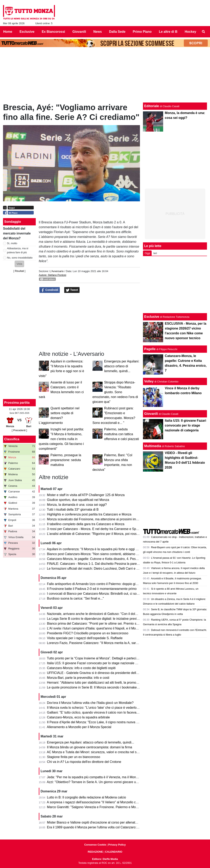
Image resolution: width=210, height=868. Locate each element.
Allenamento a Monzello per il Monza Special (79, 727)
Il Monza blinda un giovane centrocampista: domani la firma (90, 747)
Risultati (19, 271)
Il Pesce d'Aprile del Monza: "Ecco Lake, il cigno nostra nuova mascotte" (99, 722)
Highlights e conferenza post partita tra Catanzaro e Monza (89, 514)
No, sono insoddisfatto (20, 258)
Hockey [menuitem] (191, 32)
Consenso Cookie (95, 845)
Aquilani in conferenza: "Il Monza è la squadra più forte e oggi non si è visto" (101, 549)
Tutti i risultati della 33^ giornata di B (73, 510)
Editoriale (152, 106)
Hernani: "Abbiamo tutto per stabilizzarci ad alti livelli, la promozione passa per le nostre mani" (114, 683)
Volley (149, 381)
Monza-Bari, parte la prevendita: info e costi (78, 678)
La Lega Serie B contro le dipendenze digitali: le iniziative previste (94, 619)
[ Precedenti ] (19, 430)
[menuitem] (204, 32)
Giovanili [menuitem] (79, 32)
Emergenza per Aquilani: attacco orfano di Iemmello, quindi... (122, 366)
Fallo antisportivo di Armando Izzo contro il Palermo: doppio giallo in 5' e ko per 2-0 (106, 584)
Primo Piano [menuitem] (142, 32)
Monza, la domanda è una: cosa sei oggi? (77, 505)
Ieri (155, 253)
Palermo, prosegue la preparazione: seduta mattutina (66, 460)
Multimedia (153, 446)
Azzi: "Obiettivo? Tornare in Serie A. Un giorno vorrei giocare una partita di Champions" (109, 782)
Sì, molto (12, 243)
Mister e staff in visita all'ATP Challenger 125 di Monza (86, 495)
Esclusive (152, 317)
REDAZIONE (95, 852)
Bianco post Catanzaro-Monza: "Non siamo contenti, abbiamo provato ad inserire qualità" (111, 554)
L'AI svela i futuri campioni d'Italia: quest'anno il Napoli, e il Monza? (95, 628)
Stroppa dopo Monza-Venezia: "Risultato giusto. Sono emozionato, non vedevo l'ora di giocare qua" (115, 392)
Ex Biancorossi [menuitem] (54, 32)
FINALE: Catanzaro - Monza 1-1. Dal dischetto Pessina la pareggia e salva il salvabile (108, 564)
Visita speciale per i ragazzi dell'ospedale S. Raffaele (85, 638)
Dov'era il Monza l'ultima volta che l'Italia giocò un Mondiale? (90, 703)
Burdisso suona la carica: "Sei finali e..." (76, 598)
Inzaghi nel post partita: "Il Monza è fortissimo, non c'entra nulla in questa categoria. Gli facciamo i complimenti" (61, 439)
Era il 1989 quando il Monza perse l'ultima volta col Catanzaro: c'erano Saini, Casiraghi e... (112, 827)
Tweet (72, 290)
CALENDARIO (114, 852)
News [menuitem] (98, 32)
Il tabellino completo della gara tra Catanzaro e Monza (86, 524)
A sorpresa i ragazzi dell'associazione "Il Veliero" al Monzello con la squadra (101, 802)
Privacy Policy (117, 845)
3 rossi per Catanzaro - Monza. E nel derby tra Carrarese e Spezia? (95, 529)
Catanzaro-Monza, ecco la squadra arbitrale (78, 717)
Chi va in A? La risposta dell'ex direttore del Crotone (84, 762)
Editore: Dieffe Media (105, 859)
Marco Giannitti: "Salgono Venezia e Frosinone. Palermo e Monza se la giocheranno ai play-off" (115, 807)
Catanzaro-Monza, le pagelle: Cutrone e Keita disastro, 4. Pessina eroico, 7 (101, 559)
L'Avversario (57, 271)
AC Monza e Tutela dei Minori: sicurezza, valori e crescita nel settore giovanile (103, 752)
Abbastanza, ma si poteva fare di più (18, 250)
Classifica (12, 439)
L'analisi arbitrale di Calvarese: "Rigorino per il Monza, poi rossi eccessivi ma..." (104, 534)
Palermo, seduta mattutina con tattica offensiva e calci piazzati (122, 434)
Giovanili (151, 414)
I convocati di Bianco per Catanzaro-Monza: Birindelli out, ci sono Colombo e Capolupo (109, 594)
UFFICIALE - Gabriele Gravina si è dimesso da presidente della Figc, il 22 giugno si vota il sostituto (118, 673)
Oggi (147, 253)
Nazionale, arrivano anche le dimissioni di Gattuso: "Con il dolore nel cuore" (101, 614)
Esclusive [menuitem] (27, 32)
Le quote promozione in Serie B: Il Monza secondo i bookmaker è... (95, 687)
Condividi (50, 290)
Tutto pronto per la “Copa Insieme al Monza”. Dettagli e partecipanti (95, 658)
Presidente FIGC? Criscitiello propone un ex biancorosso (88, 633)
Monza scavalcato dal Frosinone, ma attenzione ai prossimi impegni (96, 519)
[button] (19, 264)
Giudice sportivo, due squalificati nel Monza (78, 500)
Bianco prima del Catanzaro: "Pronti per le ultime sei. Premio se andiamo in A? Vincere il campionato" (120, 624)
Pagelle (150, 349)
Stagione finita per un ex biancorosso (74, 757)
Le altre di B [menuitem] (168, 32)
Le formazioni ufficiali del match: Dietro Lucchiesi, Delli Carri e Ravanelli (98, 569)
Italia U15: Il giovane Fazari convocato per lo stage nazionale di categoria (99, 663)
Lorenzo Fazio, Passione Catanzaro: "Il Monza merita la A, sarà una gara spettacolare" (109, 643)
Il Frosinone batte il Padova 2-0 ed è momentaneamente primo (92, 589)
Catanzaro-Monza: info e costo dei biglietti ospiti (81, 668)
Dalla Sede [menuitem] (117, 32)
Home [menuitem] (8, 32)
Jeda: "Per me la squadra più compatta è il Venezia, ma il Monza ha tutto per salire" (107, 777)
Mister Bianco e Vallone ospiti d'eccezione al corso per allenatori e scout (99, 822)
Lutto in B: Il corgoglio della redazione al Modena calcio (87, 797)
